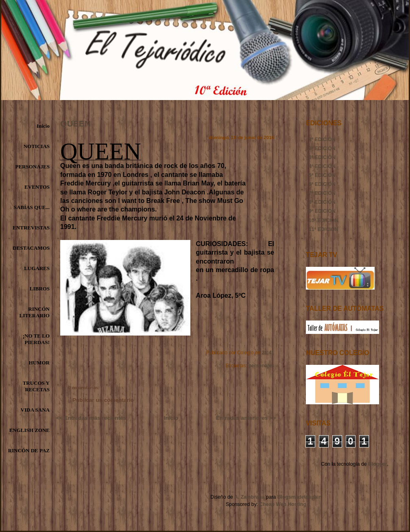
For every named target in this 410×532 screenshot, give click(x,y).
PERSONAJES (32, 167)
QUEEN (75, 123)
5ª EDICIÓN (322, 175)
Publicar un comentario (103, 400)
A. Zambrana (249, 497)
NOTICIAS (37, 146)
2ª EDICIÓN (322, 148)
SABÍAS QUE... (32, 207)
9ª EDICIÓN (322, 211)
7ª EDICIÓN (322, 193)
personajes (261, 366)
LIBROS (40, 289)
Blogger (377, 464)
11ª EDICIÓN (324, 229)
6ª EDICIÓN (322, 184)
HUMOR (39, 363)
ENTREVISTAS (31, 228)
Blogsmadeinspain (299, 497)
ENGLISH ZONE (29, 430)
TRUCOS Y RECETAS (36, 386)
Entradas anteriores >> (246, 418)
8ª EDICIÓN (322, 202)
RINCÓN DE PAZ (29, 450)
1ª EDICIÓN (322, 140)
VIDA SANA (35, 410)
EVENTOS (37, 187)
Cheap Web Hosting (283, 504)
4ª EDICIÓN (322, 166)
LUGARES (37, 268)
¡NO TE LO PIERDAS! (36, 339)
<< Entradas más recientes (91, 418)
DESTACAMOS (31, 248)
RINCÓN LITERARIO (35, 312)
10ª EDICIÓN (324, 220)
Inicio (43, 126)
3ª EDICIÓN (322, 157)
